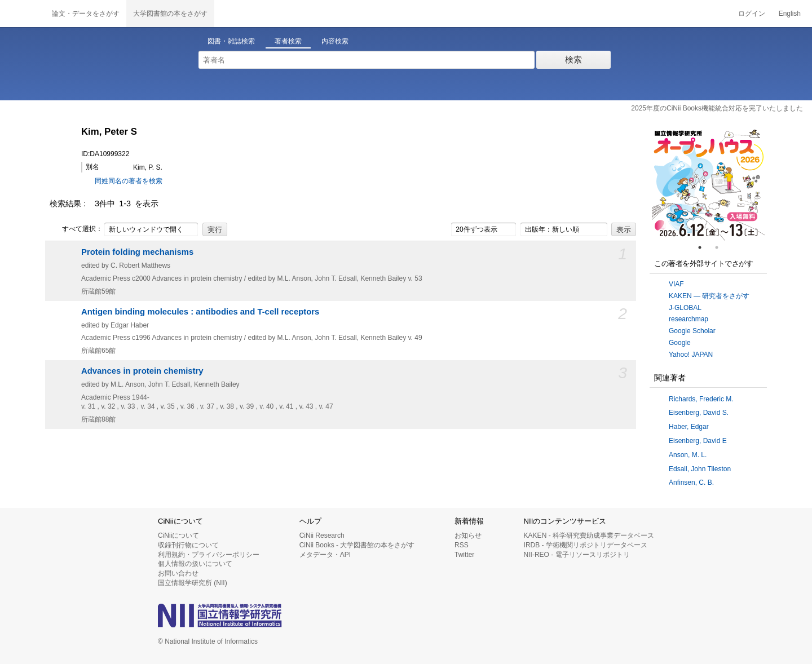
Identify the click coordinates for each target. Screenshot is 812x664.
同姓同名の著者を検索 (129, 181)
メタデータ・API (325, 555)
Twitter (464, 555)
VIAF (676, 284)
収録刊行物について (188, 545)
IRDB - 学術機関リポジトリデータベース (586, 545)
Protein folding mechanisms (137, 252)
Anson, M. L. (688, 455)
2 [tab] (721, 247)
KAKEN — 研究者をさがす (709, 296)
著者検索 (288, 41)
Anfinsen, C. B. (691, 482)
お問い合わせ (178, 573)
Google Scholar (692, 331)
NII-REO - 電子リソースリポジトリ (577, 555)
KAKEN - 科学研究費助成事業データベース (589, 535)
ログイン (752, 14)
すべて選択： (76, 229)
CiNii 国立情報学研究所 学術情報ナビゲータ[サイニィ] (23, 14)
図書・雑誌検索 (231, 41)
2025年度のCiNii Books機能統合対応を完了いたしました (717, 108)
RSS (462, 545)
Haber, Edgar (689, 427)
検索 (573, 59)
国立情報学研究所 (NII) (193, 583)
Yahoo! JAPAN (691, 355)
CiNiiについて (178, 535)
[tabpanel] (708, 184)
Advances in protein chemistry (142, 371)
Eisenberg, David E (698, 441)
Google (680, 343)
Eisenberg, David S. (699, 413)
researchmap (689, 319)
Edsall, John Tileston (700, 469)
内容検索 (335, 41)
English (790, 14)
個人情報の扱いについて (195, 564)
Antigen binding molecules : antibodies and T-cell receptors (200, 312)
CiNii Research (322, 535)
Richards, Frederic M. (701, 399)
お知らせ (468, 535)
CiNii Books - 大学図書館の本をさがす (357, 545)
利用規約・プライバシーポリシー (209, 555)
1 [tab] (704, 247)
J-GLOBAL (685, 308)
